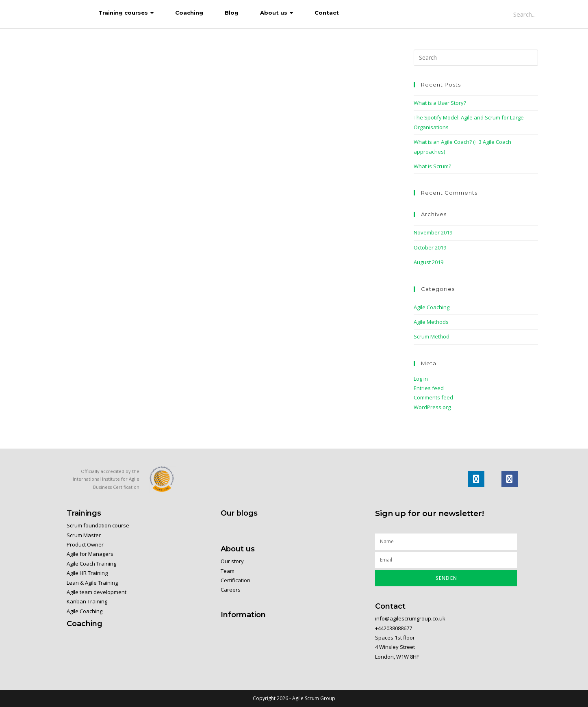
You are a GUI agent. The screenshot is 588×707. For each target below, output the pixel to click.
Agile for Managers (90, 554)
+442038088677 (394, 628)
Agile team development (97, 592)
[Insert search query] (476, 58)
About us (274, 13)
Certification (235, 580)
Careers (231, 590)
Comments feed (433, 397)
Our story (232, 561)
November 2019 (433, 232)
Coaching (189, 13)
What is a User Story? (440, 103)
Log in (421, 379)
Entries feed (429, 388)
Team (228, 571)
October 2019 (430, 247)
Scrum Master (84, 535)
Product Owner (85, 544)
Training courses (123, 13)
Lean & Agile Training (92, 583)
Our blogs (239, 513)
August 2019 (429, 262)
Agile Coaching (432, 307)
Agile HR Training (87, 573)
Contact (327, 13)
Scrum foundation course (98, 525)
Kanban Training (87, 601)
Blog (232, 13)
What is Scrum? (432, 166)
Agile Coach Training (91, 564)
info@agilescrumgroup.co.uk (410, 618)
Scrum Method (432, 336)
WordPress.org (432, 407)
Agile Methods (431, 322)
